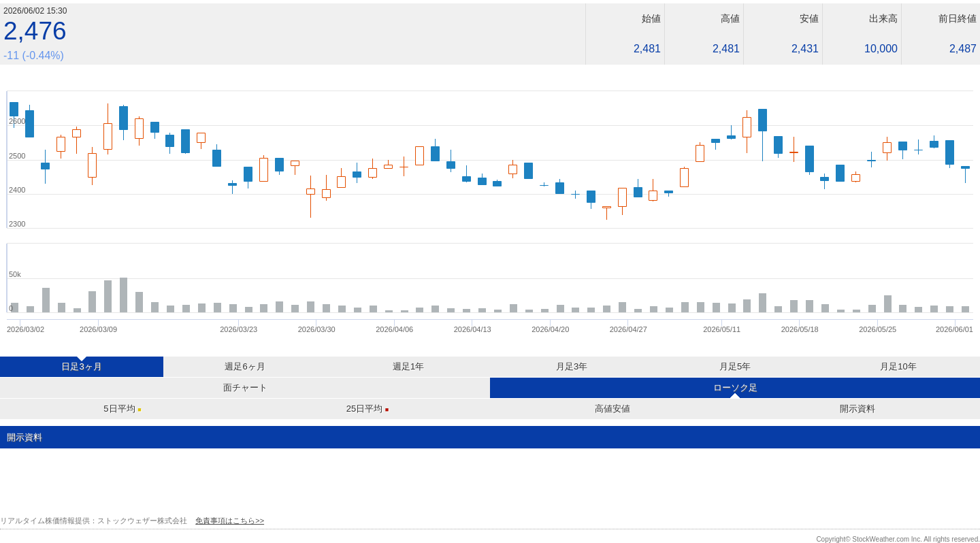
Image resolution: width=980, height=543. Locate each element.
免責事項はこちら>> (230, 521)
